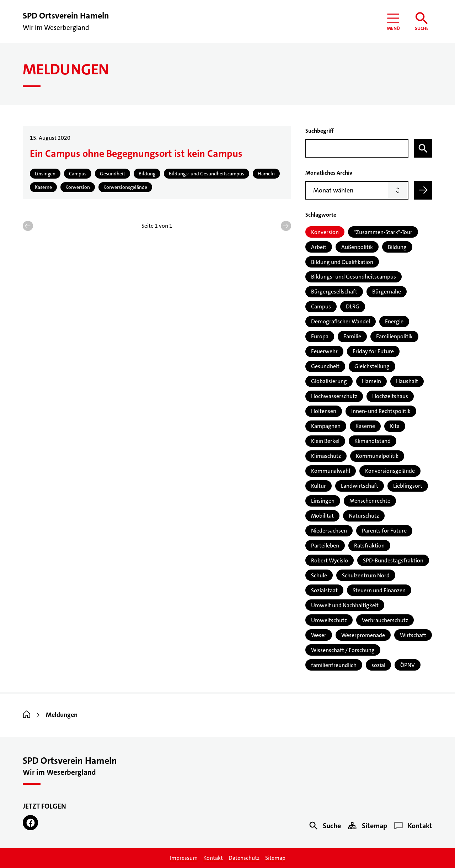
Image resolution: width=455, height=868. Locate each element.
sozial (378, 665)
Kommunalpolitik (377, 456)
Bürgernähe (387, 292)
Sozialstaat (324, 590)
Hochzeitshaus (390, 396)
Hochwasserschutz (334, 396)
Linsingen (323, 501)
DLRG (353, 306)
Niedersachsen (329, 531)
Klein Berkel (325, 441)
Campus (321, 306)
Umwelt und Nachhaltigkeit (345, 605)
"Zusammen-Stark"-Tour (383, 232)
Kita (395, 426)
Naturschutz (364, 516)
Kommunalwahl (331, 471)
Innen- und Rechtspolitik (381, 411)
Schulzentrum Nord (366, 575)
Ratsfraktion (369, 546)
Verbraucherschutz (385, 620)
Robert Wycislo (330, 560)
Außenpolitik (357, 247)
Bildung (397, 247)
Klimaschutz (326, 456)
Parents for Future (384, 531)
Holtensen (324, 411)
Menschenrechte (370, 501)
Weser (319, 635)
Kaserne (365, 426)
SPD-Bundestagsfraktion (393, 560)
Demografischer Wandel (341, 321)
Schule (319, 575)
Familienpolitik (394, 336)
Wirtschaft (413, 635)
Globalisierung (329, 381)
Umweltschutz (329, 620)
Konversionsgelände (390, 471)
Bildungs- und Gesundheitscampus (354, 277)
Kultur (318, 486)
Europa (320, 336)
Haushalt (407, 381)
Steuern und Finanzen (379, 590)
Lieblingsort (408, 486)
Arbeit (319, 247)
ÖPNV (408, 665)
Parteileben (325, 546)
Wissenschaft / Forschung (343, 650)
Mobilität (322, 516)
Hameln (371, 381)
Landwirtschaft (360, 486)
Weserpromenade (363, 635)
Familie (352, 336)
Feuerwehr (324, 351)
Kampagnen (326, 426)
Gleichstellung (372, 366)
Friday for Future (373, 351)
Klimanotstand (373, 441)
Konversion (325, 232)
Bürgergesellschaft (334, 292)
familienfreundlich (334, 665)
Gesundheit (325, 366)
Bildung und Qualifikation (342, 262)
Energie (394, 321)
